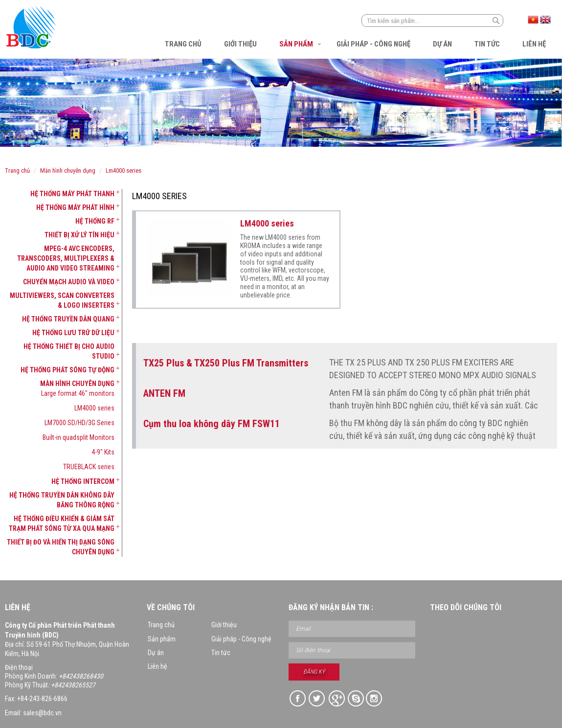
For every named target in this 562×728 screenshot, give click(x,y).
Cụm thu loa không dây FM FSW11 (212, 424)
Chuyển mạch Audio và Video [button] (69, 282)
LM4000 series (124, 171)
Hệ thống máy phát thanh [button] (72, 194)
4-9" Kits (103, 452)
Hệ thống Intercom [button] (83, 481)
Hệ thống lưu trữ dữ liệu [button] (73, 333)
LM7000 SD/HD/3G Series (79, 423)
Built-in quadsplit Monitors (79, 437)
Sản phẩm (296, 44)
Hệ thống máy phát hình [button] (75, 207)
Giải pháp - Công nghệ (373, 44)
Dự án (442, 44)
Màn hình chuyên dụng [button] (77, 384)
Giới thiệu (240, 44)
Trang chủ (183, 44)
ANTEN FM (164, 393)
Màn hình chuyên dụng (68, 171)
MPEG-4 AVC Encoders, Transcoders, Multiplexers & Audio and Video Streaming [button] (66, 258)
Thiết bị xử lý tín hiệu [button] (79, 235)
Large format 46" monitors (78, 393)
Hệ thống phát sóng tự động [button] (67, 370)
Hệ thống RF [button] (95, 221)
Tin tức (487, 44)
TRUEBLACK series (89, 467)
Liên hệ (534, 44)
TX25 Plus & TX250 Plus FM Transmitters (226, 363)
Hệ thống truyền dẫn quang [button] (68, 319)
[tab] (60, 194)
